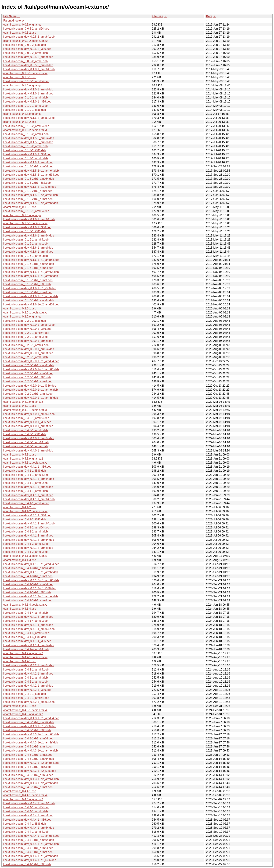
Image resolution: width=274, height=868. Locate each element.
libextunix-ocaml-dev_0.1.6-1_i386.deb (27, 227)
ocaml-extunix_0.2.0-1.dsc (20, 308)
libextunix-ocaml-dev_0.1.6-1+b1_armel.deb (31, 296)
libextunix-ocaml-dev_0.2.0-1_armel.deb (28, 341)
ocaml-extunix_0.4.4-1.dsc (20, 791)
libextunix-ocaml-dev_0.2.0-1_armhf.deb (28, 353)
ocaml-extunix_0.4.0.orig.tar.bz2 (23, 402)
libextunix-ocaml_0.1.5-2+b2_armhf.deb (28, 199)
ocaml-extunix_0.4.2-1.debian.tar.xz (25, 657)
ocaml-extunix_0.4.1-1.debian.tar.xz (25, 463)
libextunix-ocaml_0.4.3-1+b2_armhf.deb (28, 787)
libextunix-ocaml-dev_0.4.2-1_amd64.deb (29, 702)
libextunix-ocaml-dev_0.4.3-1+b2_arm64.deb (31, 779)
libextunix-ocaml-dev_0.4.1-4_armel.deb (28, 625)
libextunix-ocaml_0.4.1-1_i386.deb (25, 471)
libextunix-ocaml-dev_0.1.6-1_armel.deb (28, 248)
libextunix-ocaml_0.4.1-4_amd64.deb (26, 633)
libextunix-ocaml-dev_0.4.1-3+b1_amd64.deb (31, 564)
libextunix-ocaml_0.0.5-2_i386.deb (25, 45)
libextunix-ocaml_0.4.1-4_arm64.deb (26, 649)
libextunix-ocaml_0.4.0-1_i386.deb (25, 434)
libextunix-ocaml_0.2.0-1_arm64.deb (26, 345)
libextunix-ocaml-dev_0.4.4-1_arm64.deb (29, 828)
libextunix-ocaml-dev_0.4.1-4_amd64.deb (29, 629)
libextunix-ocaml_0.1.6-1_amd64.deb (26, 211)
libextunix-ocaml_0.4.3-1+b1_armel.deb (28, 755)
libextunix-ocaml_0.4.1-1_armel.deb (25, 483)
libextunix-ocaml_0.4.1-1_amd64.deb (26, 503)
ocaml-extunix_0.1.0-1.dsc (20, 77)
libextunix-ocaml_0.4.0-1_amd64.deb (26, 418)
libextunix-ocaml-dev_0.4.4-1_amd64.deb (29, 803)
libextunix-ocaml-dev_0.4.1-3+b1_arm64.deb (31, 580)
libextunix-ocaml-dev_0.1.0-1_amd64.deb (29, 69)
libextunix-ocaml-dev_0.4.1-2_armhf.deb (28, 536)
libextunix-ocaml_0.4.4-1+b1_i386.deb (27, 864)
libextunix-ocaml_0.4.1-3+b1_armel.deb (28, 600)
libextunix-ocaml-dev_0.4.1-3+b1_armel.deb (31, 596)
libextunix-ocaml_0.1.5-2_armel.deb (25, 146)
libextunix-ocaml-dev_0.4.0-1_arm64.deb (29, 438)
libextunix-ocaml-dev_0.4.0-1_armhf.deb (28, 426)
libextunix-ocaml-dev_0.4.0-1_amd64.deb (29, 414)
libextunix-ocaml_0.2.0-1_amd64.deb (26, 333)
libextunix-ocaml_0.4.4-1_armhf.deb (26, 811)
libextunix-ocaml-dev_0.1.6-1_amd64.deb (29, 219)
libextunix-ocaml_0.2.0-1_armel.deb (25, 337)
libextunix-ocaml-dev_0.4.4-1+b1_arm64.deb (31, 844)
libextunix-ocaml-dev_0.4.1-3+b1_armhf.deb (31, 572)
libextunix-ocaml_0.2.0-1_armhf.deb (26, 357)
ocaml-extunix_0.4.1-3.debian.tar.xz (25, 556)
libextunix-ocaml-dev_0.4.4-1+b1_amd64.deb (31, 836)
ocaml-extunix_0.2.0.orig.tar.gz (22, 317)
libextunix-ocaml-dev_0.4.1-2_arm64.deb (29, 540)
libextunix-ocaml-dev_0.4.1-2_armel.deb (28, 548)
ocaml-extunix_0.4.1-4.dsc (20, 609)
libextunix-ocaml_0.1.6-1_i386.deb (25, 231)
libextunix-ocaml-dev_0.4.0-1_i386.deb (27, 422)
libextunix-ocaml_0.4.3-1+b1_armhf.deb (28, 747)
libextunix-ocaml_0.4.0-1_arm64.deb (26, 442)
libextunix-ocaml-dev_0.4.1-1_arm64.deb (29, 479)
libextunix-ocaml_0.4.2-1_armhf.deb (26, 678)
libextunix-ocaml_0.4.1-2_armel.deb (25, 552)
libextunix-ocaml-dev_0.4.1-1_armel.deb (28, 487)
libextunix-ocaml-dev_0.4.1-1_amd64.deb (29, 499)
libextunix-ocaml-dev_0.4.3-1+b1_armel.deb (31, 751)
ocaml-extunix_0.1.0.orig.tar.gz (22, 85)
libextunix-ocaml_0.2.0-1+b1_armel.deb (28, 381)
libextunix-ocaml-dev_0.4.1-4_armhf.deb (28, 617)
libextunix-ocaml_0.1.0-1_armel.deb (25, 106)
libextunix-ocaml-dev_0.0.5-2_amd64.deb (29, 37)
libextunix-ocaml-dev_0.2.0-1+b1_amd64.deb (31, 361)
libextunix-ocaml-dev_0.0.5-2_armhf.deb (28, 57)
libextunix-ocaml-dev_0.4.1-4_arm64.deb (29, 645)
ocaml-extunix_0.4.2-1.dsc (20, 661)
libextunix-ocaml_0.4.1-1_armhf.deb (26, 491)
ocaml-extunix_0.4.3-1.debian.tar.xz (25, 710)
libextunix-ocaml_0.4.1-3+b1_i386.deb (27, 592)
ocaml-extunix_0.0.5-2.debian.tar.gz (25, 41)
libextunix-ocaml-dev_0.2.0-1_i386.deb (27, 329)
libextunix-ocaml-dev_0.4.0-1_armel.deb (28, 451)
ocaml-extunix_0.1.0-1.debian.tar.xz (25, 73)
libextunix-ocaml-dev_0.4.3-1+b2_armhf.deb (31, 783)
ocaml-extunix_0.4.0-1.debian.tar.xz (25, 410)
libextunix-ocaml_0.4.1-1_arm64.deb (26, 475)
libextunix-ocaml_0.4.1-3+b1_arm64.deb (28, 584)
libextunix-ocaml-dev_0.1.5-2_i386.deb (27, 154)
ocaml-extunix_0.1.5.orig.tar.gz (22, 114)
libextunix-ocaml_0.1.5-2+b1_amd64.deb (29, 179)
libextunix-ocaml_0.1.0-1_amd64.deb (26, 81)
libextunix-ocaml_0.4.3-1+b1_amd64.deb (29, 722)
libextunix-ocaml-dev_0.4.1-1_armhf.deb (28, 495)
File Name (10, 16)
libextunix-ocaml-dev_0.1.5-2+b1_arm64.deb (31, 171)
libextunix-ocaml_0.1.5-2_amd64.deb (26, 126)
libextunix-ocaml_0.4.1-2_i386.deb (25, 519)
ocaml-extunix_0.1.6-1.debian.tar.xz (25, 223)
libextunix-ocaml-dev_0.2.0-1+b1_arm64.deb (31, 369)
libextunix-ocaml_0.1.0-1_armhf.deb (26, 98)
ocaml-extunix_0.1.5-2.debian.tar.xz (25, 130)
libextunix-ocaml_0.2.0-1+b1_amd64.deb (29, 365)
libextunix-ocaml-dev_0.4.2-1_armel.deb (28, 686)
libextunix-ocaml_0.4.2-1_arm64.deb (26, 670)
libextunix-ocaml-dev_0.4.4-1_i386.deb (27, 820)
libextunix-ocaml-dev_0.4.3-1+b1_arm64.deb (31, 734)
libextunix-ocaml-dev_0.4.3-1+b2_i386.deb (30, 771)
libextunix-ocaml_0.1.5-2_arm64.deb (26, 134)
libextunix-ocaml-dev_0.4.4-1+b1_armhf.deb (31, 856)
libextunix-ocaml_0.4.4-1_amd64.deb (26, 807)
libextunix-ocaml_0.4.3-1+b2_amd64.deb (29, 759)
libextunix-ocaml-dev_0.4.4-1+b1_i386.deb (30, 860)
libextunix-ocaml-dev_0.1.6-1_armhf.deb (28, 252)
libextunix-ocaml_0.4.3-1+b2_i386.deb (27, 767)
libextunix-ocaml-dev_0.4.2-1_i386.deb (27, 690)
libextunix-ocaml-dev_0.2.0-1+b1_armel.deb (31, 390)
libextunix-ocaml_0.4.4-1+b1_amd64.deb (29, 840)
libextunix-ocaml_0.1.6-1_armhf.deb (26, 256)
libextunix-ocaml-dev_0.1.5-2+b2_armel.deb (31, 195)
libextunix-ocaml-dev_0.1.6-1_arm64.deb (29, 236)
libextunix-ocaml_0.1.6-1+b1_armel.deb (28, 292)
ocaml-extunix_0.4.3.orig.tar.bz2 (23, 714)
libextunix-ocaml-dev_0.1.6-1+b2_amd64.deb (31, 304)
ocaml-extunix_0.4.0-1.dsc (20, 406)
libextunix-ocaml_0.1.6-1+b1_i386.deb (27, 284)
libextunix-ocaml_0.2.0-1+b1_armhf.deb (28, 394)
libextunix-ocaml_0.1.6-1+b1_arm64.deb (28, 268)
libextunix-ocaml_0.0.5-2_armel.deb (25, 61)
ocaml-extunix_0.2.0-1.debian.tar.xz (25, 313)
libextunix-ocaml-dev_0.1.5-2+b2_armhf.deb (31, 203)
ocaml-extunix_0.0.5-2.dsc (20, 33)
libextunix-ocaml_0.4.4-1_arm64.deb (26, 832)
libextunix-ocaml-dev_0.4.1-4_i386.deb (27, 641)
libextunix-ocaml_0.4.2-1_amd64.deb (26, 698)
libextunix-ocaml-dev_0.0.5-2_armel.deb (28, 65)
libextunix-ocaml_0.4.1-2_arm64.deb (26, 544)
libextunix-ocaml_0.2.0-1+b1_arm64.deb (28, 373)
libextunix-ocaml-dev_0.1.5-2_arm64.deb (29, 138)
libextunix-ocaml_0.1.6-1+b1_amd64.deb (29, 264)
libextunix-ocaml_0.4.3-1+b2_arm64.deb (28, 775)
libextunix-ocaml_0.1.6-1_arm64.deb (26, 240)
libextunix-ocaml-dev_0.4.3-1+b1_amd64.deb (31, 718)
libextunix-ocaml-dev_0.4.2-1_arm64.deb (29, 665)
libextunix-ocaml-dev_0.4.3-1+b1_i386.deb (30, 726)
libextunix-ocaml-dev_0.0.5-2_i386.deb (27, 49)
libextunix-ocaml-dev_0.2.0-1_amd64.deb (29, 325)
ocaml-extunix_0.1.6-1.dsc (20, 207)
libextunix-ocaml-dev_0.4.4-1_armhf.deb (28, 815)
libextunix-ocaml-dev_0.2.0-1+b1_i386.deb (30, 386)
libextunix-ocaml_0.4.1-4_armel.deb (25, 621)
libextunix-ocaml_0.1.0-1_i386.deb (25, 110)
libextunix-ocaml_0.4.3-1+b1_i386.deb (27, 730)
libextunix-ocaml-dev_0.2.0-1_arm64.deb (29, 349)
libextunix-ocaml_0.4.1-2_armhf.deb (26, 532)
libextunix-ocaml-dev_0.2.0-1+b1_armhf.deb (31, 398)
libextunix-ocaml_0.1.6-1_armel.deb (25, 244)
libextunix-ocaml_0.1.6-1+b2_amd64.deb (29, 300)
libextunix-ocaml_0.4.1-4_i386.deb (25, 637)
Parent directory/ (14, 21)
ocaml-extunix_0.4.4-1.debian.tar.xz (25, 795)
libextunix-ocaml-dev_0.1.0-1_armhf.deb (28, 93)
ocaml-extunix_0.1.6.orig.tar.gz (22, 215)
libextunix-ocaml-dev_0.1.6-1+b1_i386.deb (30, 288)
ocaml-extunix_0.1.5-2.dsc (20, 122)
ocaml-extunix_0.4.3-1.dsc (20, 706)
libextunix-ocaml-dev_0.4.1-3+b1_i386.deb (30, 588)
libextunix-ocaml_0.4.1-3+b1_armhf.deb (28, 576)
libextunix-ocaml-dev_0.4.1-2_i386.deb (27, 515)
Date (209, 16)
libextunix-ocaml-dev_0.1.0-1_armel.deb (28, 89)
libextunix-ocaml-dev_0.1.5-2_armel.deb (28, 142)
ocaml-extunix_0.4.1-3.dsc (20, 560)
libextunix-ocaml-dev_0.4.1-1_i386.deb (27, 467)
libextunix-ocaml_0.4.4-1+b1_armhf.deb (28, 852)
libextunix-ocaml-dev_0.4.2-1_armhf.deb (28, 674)
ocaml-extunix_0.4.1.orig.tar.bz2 (23, 459)
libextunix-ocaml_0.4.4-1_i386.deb (25, 824)
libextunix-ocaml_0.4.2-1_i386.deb (25, 694)
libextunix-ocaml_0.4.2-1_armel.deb (25, 682)
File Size (157, 16)
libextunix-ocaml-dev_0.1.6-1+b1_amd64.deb (31, 260)
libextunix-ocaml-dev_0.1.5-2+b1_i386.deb (30, 187)
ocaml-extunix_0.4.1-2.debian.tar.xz (25, 511)
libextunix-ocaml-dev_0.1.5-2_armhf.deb (28, 162)
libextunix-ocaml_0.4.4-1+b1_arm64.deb (28, 848)
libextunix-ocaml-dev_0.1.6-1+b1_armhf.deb (31, 276)
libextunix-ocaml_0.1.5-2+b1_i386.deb (27, 183)
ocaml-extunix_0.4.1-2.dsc (20, 507)
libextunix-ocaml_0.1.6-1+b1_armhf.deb (28, 280)
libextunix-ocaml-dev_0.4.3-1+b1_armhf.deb (31, 742)
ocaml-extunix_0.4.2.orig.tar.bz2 (23, 653)
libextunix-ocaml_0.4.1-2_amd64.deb (26, 527)
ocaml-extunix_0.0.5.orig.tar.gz (22, 25)
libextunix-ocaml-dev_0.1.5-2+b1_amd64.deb (31, 175)
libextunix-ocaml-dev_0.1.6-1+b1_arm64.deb (31, 272)
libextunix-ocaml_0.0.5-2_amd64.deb (26, 29)
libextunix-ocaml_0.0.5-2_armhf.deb (26, 53)
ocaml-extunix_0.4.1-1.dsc (20, 455)
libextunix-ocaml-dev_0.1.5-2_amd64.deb (29, 118)
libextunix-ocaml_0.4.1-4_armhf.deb (26, 613)
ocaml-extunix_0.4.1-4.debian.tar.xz (25, 605)
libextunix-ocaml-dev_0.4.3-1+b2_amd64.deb (31, 763)
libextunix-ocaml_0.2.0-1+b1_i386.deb (27, 377)
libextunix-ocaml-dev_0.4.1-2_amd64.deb (29, 523)
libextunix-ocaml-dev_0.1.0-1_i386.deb (27, 102)
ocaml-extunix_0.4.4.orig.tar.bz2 (23, 799)
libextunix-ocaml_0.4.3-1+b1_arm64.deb (28, 738)
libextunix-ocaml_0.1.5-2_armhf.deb (26, 158)
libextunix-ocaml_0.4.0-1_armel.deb (25, 446)
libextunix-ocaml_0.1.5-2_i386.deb (25, 150)
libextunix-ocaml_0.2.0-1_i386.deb (25, 321)
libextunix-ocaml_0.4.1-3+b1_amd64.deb (29, 568)
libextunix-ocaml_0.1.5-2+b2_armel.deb (28, 191)
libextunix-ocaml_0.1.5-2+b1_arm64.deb (28, 166)
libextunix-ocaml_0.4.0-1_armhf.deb (26, 430)
